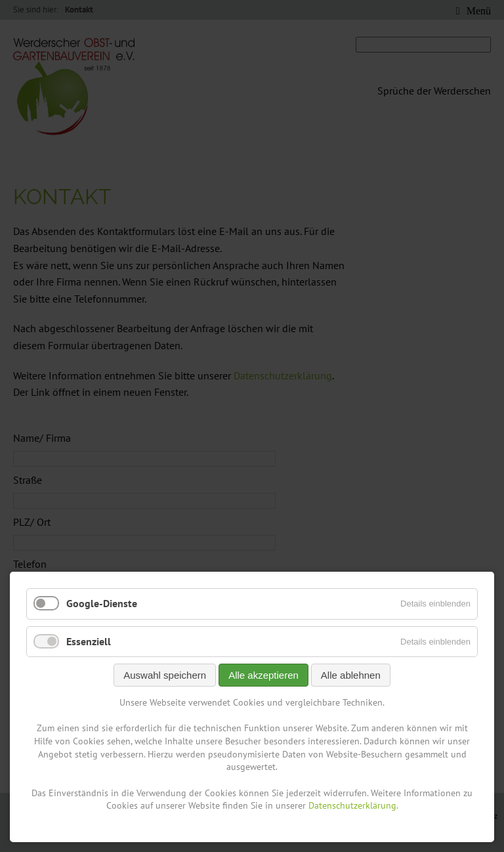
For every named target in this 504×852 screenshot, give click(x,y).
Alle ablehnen (351, 675)
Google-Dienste (102, 603)
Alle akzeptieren (263, 675)
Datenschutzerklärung (352, 805)
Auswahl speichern (165, 675)
